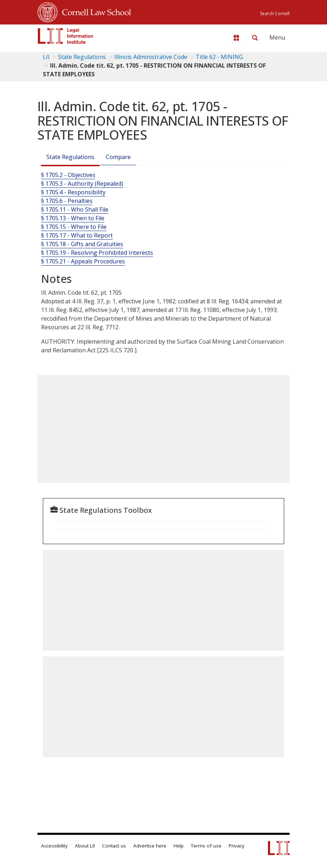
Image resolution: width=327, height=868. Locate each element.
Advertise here (150, 846)
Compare (118, 157)
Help (179, 846)
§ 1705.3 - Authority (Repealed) (82, 184)
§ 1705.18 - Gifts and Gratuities (82, 244)
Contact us (114, 846)
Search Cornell (275, 13)
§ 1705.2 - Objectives (68, 175)
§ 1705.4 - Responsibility (73, 192)
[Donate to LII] (236, 38)
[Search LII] (255, 38)
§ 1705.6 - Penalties (67, 201)
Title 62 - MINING (219, 57)
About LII (85, 846)
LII (46, 57)
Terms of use (206, 846)
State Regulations (82, 57)
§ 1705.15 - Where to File (74, 227)
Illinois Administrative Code (151, 57)
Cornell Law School (94, 11)
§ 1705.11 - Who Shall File (75, 209)
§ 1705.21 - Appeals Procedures (83, 261)
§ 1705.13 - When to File (73, 218)
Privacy (237, 846)
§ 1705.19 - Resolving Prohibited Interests (97, 253)
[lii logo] (66, 36)
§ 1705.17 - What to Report (77, 235)
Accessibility (54, 846)
